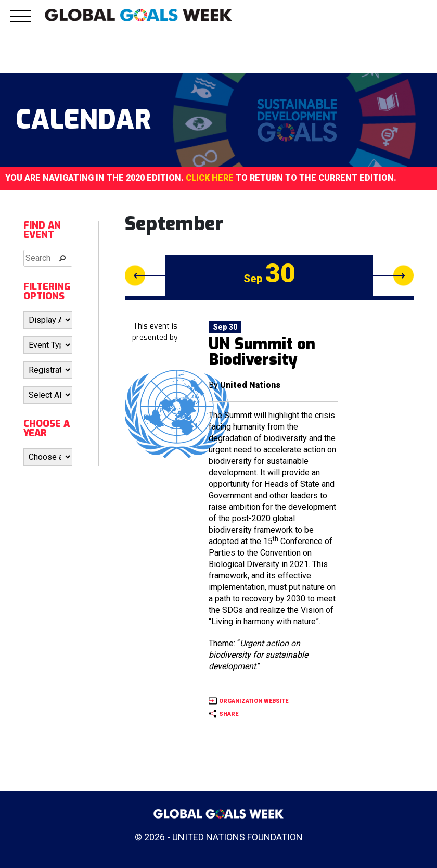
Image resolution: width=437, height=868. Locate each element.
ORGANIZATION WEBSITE (254, 701)
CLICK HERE (210, 178)
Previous (145, 276)
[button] (20, 22)
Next (393, 276)
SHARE (229, 714)
